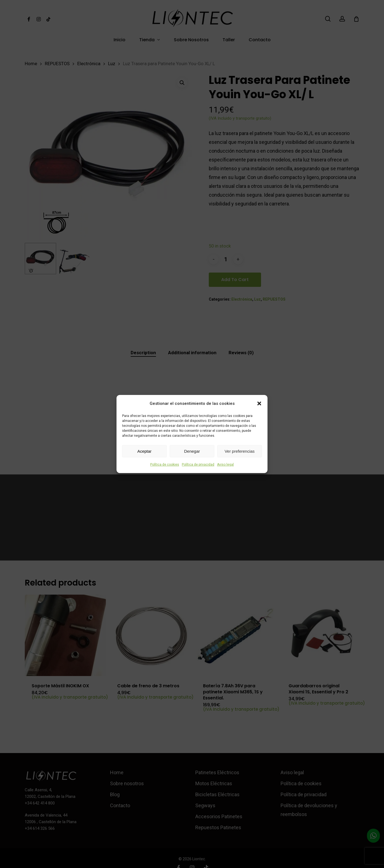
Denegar (192, 451)
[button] (259, 403)
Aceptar (144, 451)
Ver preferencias (239, 451)
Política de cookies (165, 465)
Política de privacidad (198, 465)
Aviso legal (225, 465)
